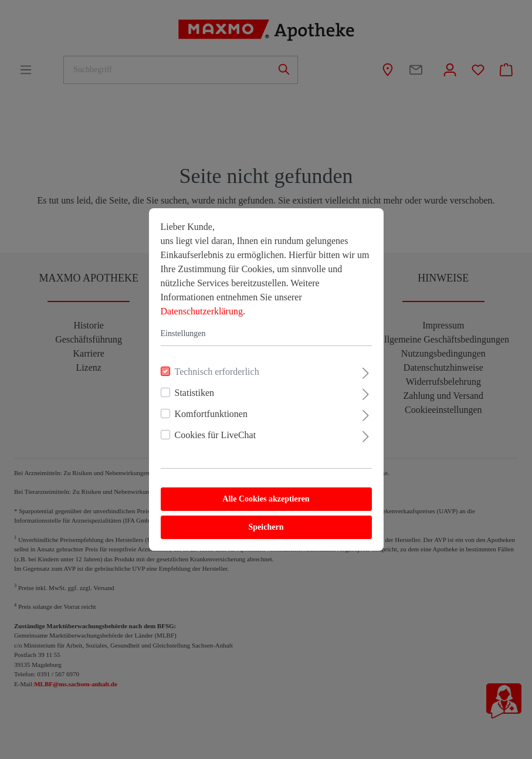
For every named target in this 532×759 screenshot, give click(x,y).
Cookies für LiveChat (216, 435)
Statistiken (195, 393)
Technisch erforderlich (217, 372)
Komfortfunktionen (211, 414)
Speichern (266, 527)
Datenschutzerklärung (202, 311)
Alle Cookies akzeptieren (266, 499)
